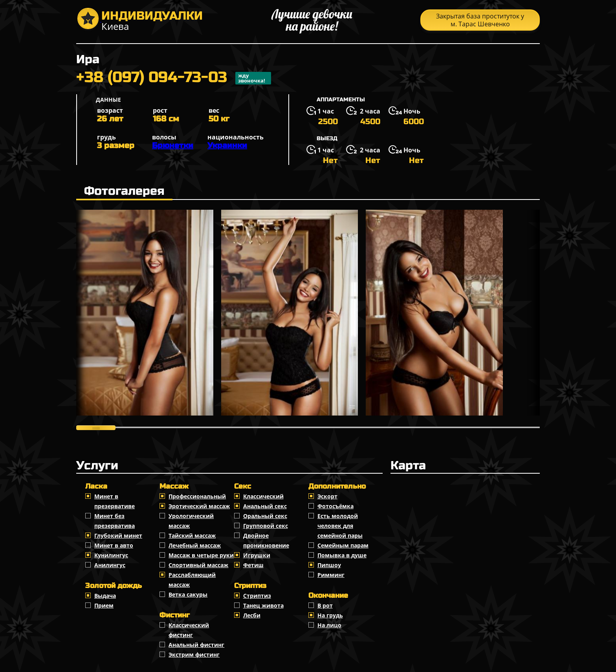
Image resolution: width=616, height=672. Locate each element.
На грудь (330, 615)
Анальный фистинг (196, 645)
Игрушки (257, 555)
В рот (325, 605)
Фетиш (253, 565)
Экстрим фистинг (194, 655)
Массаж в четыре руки (201, 555)
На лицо (329, 625)
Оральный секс (265, 516)
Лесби (252, 615)
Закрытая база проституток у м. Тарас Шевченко (480, 20)
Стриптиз (257, 596)
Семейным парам (343, 545)
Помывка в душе (342, 555)
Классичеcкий (263, 496)
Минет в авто (114, 545)
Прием (104, 605)
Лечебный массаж (195, 545)
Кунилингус (111, 555)
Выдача (105, 596)
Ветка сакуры (188, 594)
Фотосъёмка (335, 506)
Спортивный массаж (198, 565)
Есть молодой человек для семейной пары (340, 526)
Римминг (331, 575)
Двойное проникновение (266, 540)
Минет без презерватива (115, 521)
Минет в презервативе (115, 501)
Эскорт (327, 496)
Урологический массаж (191, 521)
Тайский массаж (192, 536)
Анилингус (110, 565)
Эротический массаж (199, 506)
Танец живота (263, 605)
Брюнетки (173, 146)
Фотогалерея (124, 191)
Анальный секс (265, 506)
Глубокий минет (118, 536)
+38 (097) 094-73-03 (174, 78)
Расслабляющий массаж (192, 580)
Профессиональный (197, 496)
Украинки (227, 146)
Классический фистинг (189, 630)
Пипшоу (329, 565)
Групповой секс (266, 526)
